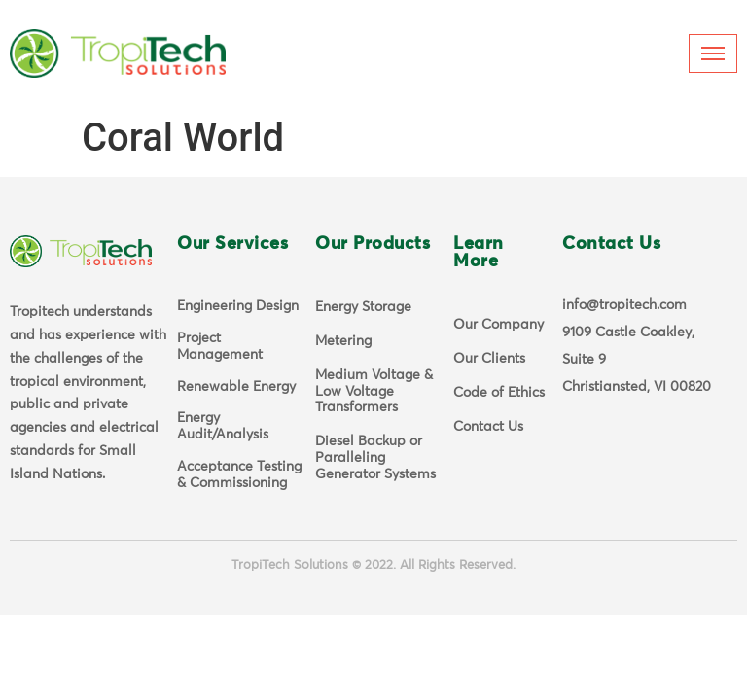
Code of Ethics (499, 393)
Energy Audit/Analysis (223, 426)
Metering (343, 341)
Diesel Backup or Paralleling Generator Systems (375, 458)
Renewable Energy (236, 387)
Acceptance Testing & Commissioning (239, 475)
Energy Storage (363, 307)
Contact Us (488, 427)
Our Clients (489, 359)
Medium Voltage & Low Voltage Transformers (374, 392)
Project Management (220, 347)
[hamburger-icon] (713, 53)
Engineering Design (238, 306)
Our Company (498, 325)
